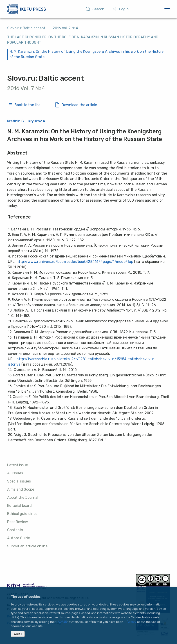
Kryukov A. (37, 121)
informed (130, 622)
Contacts (15, 530)
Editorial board (19, 506)
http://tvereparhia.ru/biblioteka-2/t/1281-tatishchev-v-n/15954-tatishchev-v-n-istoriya (82, 362)
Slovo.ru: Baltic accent (26, 28)
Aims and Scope (21, 489)
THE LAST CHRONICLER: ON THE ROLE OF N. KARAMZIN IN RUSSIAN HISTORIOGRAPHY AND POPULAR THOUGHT (83, 40)
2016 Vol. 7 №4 (65, 28)
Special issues (19, 481)
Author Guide (19, 538)
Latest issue (18, 465)
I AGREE (62, 622)
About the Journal (23, 497)
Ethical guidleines (22, 514)
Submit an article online (27, 546)
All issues (15, 473)
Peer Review (18, 522)
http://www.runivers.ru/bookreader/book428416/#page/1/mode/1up (75, 262)
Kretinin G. (16, 121)
